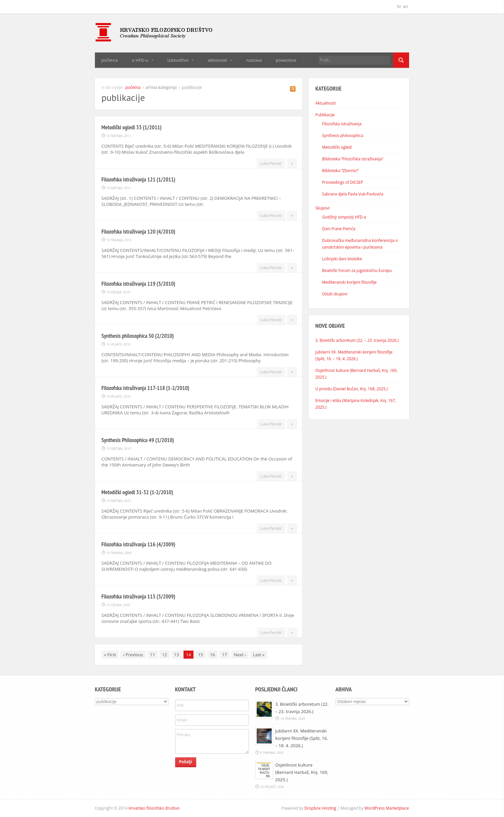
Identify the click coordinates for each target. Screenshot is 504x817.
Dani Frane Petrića (339, 229)
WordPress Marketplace (387, 808)
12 (165, 655)
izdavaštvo (180, 60)
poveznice (286, 60)
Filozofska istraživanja (342, 124)
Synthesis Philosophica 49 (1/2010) (138, 440)
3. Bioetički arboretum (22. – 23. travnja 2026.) (357, 340)
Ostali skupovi (335, 294)
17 (224, 655)
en (405, 7)
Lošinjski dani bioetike (342, 259)
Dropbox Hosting (320, 808)
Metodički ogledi (337, 147)
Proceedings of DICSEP (343, 182)
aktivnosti (220, 60)
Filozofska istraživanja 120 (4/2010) (139, 232)
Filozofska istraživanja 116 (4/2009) (139, 544)
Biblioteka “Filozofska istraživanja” (353, 159)
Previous (133, 655)
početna (110, 60)
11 (153, 655)
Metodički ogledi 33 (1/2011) (132, 127)
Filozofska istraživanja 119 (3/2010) (139, 284)
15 (200, 655)
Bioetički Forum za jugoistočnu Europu (357, 270)
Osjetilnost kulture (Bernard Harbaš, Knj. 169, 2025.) (302, 772)
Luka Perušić (271, 163)
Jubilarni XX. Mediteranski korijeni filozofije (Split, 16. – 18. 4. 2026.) (302, 738)
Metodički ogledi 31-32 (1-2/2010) (137, 492)
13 (177, 655)
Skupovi (323, 208)
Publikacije (325, 115)
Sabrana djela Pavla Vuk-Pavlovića (353, 194)
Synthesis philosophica (343, 135)
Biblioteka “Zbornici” (340, 170)
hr (399, 7)
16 (212, 655)
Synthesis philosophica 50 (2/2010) (138, 336)
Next (240, 655)
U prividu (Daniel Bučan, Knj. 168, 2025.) (352, 389)
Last (259, 655)
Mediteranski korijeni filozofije (349, 282)
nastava (254, 60)
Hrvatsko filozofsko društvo (154, 808)
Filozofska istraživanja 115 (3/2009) (139, 596)
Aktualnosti (326, 103)
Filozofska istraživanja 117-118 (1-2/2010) (146, 388)
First (110, 655)
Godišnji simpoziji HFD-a (344, 217)
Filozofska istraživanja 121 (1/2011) (139, 179)
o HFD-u (143, 60)
